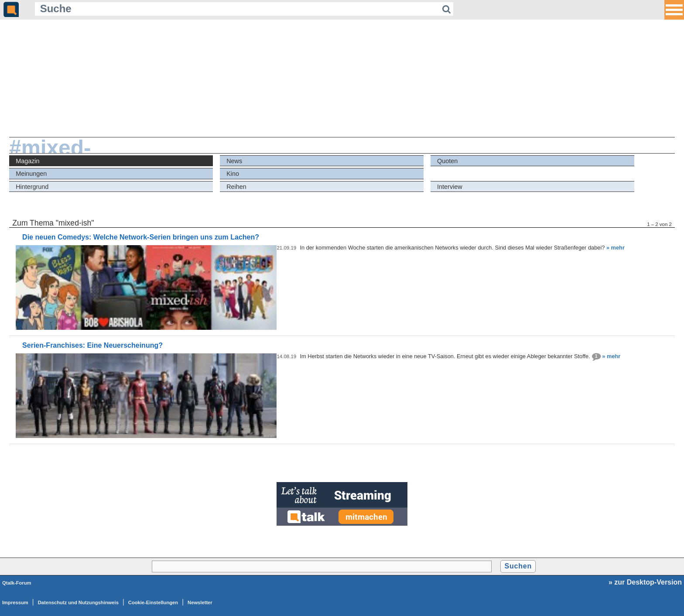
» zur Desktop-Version (645, 582)
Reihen (236, 187)
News (234, 161)
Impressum (15, 602)
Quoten (447, 161)
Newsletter (200, 602)
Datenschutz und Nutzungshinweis (78, 602)
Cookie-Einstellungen (153, 602)
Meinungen (31, 174)
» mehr (616, 248)
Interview (450, 187)
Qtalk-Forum (17, 583)
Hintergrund (32, 187)
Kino (233, 174)
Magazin (27, 161)
